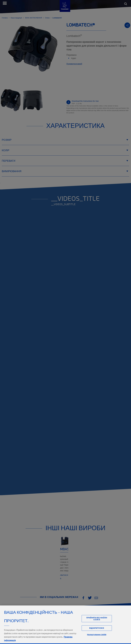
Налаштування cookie (97, 640)
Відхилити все (97, 633)
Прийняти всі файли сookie (97, 624)
